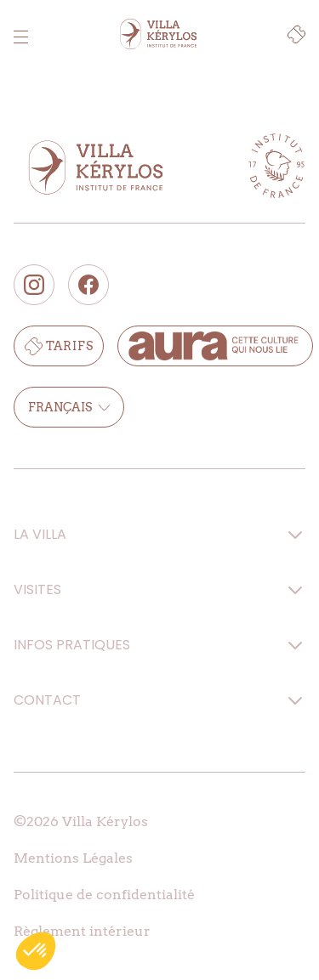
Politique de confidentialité (104, 895)
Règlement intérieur (82, 931)
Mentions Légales (73, 858)
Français (69, 407)
